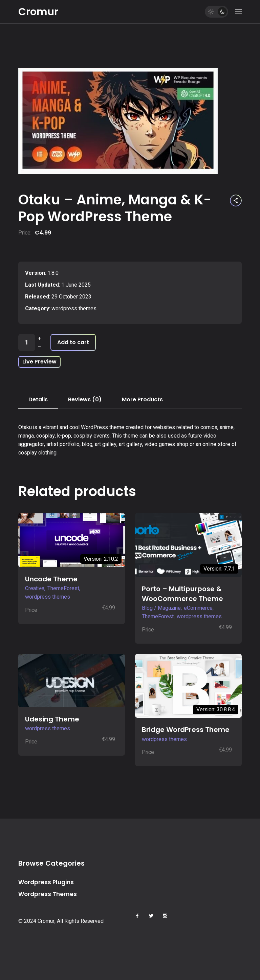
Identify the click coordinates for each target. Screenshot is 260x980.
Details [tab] (38, 399)
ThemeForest (63, 588)
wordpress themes (74, 309)
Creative (35, 588)
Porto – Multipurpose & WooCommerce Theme (182, 594)
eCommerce (198, 608)
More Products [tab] (142, 399)
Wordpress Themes (48, 894)
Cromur (38, 12)
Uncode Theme (51, 579)
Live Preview (39, 362)
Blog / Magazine (161, 608)
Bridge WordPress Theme (186, 730)
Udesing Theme (52, 719)
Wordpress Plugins (46, 882)
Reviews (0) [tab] (85, 399)
